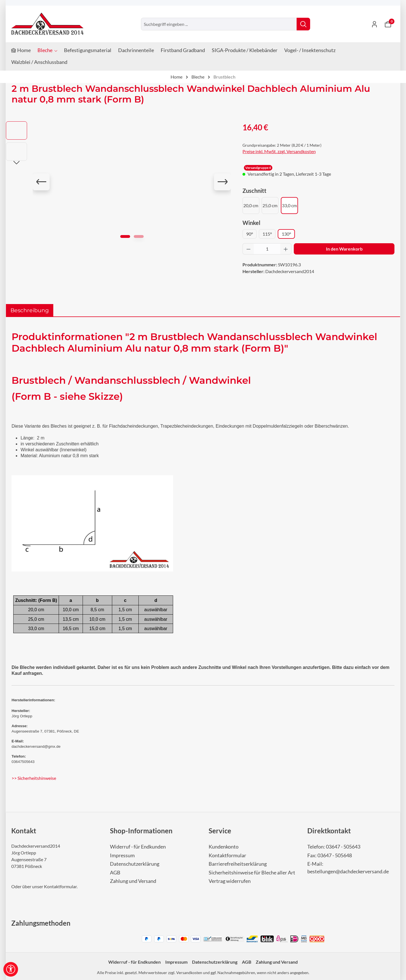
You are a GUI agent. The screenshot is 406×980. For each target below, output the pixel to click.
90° (250, 234)
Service (220, 831)
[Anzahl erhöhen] (286, 249)
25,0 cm (270, 205)
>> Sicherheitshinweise (34, 778)
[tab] (30, 310)
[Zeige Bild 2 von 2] (139, 236)
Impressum (122, 855)
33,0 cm (289, 205)
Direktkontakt (329, 831)
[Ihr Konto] (374, 24)
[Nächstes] (222, 182)
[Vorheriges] (41, 182)
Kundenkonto (224, 847)
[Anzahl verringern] (248, 249)
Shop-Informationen (141, 831)
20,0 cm (251, 205)
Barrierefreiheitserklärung (238, 864)
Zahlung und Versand (133, 881)
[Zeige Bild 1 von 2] (125, 236)
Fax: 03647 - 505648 (330, 855)
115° (267, 234)
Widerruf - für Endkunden (138, 847)
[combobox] (219, 24)
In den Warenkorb (344, 249)
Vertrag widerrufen (230, 881)
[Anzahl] (267, 249)
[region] (119, 182)
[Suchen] (303, 24)
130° (286, 234)
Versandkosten (189, 973)
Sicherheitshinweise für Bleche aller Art (252, 873)
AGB (115, 873)
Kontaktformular (60, 886)
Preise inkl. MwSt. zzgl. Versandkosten (279, 151)
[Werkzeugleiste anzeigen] (11, 969)
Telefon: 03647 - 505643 (334, 847)
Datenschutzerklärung (135, 864)
